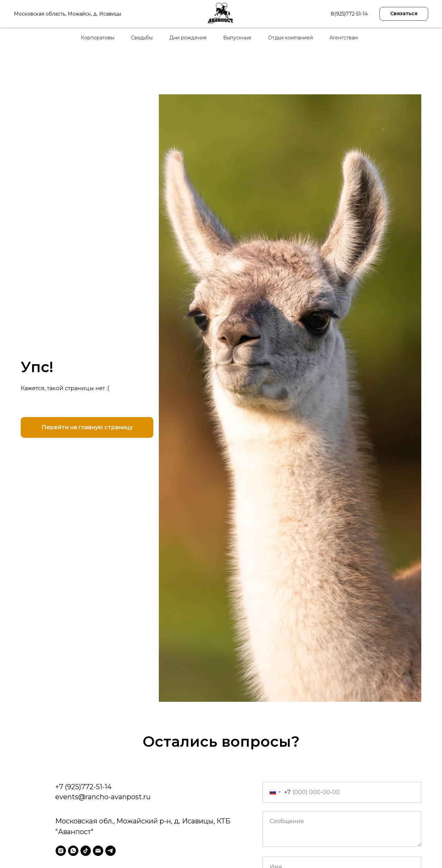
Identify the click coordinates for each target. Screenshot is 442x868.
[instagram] (61, 851)
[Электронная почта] (98, 851)
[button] (404, 14)
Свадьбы (142, 38)
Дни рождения (188, 38)
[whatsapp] (73, 851)
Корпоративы (98, 38)
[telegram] (110, 851)
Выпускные (237, 38)
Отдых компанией (290, 38)
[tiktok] (86, 851)
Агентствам (344, 38)
